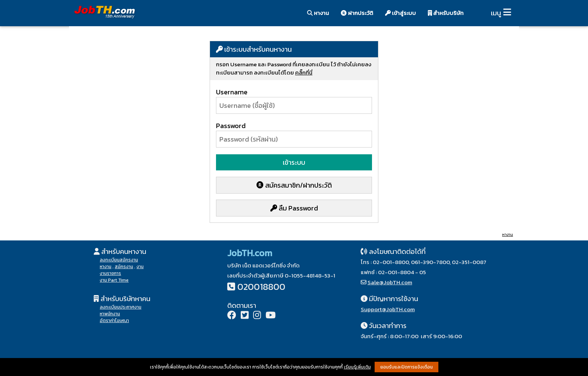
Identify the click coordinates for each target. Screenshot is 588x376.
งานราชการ (110, 273)
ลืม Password (294, 208)
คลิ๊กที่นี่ (304, 72)
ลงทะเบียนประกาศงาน (121, 307)
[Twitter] (245, 316)
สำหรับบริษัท (446, 13)
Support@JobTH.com (388, 309)
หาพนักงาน (110, 314)
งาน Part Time (114, 280)
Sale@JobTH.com (390, 282)
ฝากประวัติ (357, 13)
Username (232, 92)
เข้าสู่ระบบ (400, 13)
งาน (140, 267)
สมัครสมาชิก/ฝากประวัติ (294, 185)
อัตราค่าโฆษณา (114, 321)
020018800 (261, 287)
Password (231, 126)
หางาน (318, 13)
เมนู (496, 13)
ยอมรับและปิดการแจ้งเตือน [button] (406, 367)
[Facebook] (232, 316)
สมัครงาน (124, 267)
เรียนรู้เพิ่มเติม (357, 367)
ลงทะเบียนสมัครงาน (119, 260)
